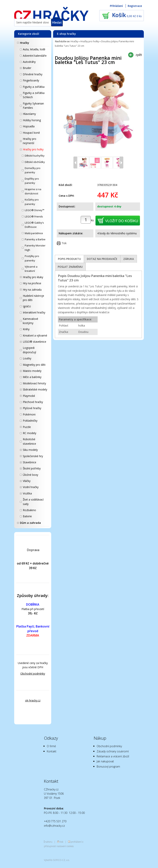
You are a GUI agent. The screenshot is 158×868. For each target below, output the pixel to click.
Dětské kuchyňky (35, 156)
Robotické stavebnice (29, 441)
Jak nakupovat (105, 761)
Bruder (27, 68)
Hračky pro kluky (33, 277)
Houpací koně (31, 133)
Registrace (135, 6)
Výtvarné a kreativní (31, 269)
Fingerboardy (31, 80)
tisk (62, 842)
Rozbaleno (29, 510)
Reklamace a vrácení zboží (113, 756)
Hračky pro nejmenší (30, 141)
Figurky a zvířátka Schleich (34, 95)
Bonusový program (108, 766)
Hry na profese (32, 283)
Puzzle (27, 427)
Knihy (26, 329)
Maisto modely (32, 371)
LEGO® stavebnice (35, 342)
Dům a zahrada (30, 523)
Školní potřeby (32, 468)
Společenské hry (33, 456)
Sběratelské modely (35, 389)
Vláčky (27, 481)
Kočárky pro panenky (32, 202)
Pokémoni (29, 414)
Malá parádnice (34, 233)
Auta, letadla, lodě (34, 49)
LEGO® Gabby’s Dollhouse (34, 225)
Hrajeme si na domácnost (33, 191)
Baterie (27, 516)
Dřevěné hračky (33, 74)
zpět (139, 55)
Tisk (64, 243)
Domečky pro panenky (33, 170)
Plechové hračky (33, 402)
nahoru (49, 842)
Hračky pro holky (33, 149)
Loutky (27, 358)
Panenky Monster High (35, 248)
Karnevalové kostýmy (30, 321)
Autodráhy (29, 62)
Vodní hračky (31, 487)
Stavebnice (30, 462)
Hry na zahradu (32, 290)
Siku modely (30, 450)
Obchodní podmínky (33, 674)
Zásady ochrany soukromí (113, 751)
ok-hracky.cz (33, 700)
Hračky (25, 43)
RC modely (30, 433)
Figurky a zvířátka (34, 87)
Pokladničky (30, 421)
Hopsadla (29, 126)
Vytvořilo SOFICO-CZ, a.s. (57, 860)
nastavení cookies (65, 846)
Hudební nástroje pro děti (33, 298)
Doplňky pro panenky (32, 181)
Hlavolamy (29, 114)
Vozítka (27, 493)
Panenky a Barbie (35, 239)
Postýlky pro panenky (32, 258)
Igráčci (27, 306)
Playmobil (29, 396)
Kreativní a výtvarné (35, 335)
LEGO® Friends (34, 216)
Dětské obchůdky (35, 162)
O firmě (51, 746)
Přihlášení (116, 6)
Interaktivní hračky (34, 312)
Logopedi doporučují (29, 350)
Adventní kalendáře (35, 56)
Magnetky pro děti (34, 365)
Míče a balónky (32, 377)
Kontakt (52, 751)
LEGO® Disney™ (35, 210)
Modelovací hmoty (34, 383)
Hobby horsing (32, 120)
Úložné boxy (30, 475)
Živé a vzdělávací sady (33, 502)
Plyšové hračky (32, 408)
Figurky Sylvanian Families (33, 106)
